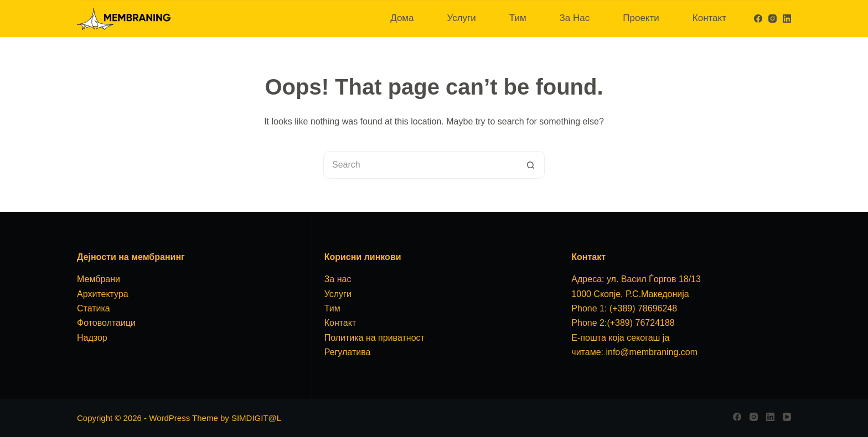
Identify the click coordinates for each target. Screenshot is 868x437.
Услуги (461, 18)
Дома (402, 18)
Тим (518, 18)
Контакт (709, 18)
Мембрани (99, 279)
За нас (338, 279)
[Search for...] (420, 165)
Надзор (92, 338)
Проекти (641, 18)
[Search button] (531, 165)
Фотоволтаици (106, 323)
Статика (94, 308)
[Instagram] (773, 19)
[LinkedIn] (787, 19)
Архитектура (103, 294)
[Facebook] (758, 19)
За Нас (575, 18)
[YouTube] (787, 417)
